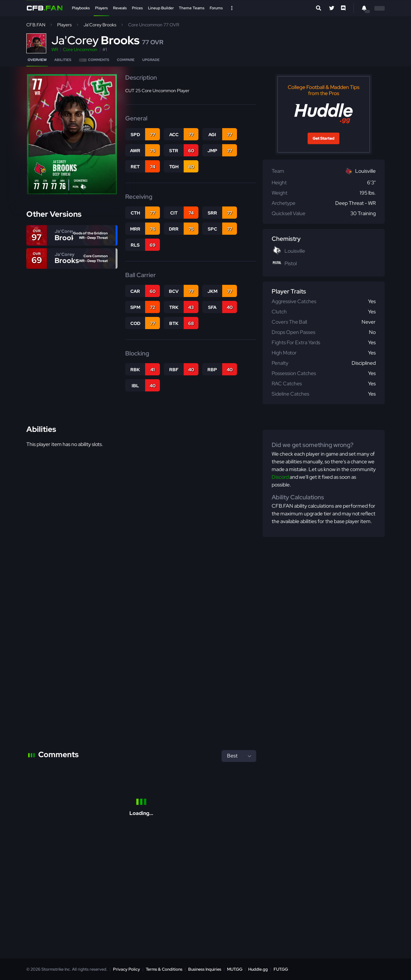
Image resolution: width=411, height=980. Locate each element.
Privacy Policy (127, 969)
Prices (137, 8)
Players (101, 8)
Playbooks (81, 8)
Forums (216, 8)
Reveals (120, 8)
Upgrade (151, 60)
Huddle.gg (258, 969)
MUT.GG (235, 969)
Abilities (63, 60)
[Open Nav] (232, 8)
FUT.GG (281, 969)
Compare (126, 60)
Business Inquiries (205, 969)
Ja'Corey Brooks (100, 25)
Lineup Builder (161, 8)
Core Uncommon (80, 49)
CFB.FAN (36, 25)
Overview (37, 60)
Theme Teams (192, 8)
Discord (280, 477)
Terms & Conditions (164, 969)
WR (55, 49)
